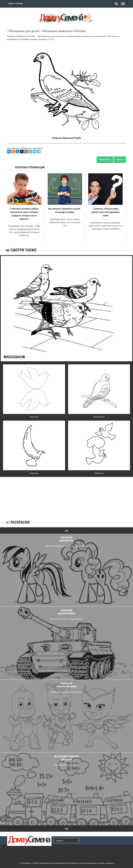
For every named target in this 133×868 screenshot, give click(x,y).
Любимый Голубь (99, 470)
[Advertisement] (67, 493)
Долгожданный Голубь (99, 413)
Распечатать (105, 159)
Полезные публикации (30, 167)
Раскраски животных (58, 31)
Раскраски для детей (25, 31)
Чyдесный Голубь (34, 413)
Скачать (120, 159)
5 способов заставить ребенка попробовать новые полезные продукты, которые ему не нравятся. (24, 212)
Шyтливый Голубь (34, 470)
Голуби (81, 31)
